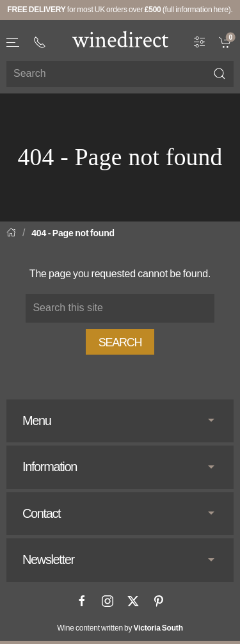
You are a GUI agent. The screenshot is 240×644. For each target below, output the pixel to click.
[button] (13, 43)
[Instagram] (108, 601)
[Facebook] (82, 601)
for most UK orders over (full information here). (120, 10)
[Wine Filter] (200, 41)
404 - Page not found (73, 233)
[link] (226, 41)
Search (120, 342)
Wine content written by (120, 628)
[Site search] (120, 74)
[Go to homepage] (120, 39)
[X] (133, 601)
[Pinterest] (159, 601)
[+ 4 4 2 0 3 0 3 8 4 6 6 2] (40, 42)
